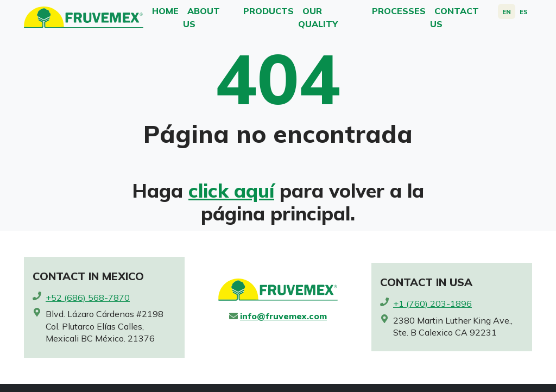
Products (268, 11)
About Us (201, 17)
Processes (399, 11)
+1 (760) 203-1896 (432, 304)
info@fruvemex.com (283, 316)
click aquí (231, 191)
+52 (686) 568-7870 (88, 298)
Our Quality (318, 17)
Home (165, 11)
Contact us (454, 17)
